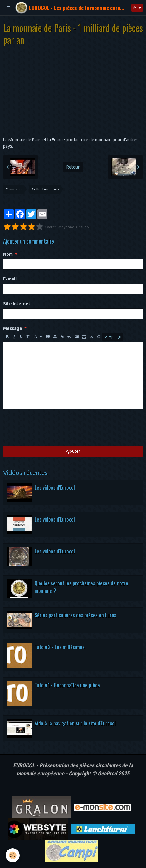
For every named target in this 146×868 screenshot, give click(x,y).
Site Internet (17, 304)
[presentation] (51, 427)
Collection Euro (45, 189)
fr (135, 8)
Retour (73, 167)
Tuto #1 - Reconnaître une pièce (67, 685)
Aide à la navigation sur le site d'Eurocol (75, 723)
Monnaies (14, 189)
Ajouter (73, 451)
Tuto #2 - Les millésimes (60, 647)
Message (13, 328)
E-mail (10, 279)
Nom (8, 254)
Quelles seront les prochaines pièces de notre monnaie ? (81, 587)
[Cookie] (13, 855)
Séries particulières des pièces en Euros (75, 615)
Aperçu (113, 337)
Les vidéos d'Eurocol (55, 487)
